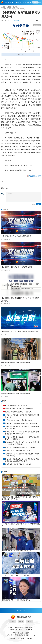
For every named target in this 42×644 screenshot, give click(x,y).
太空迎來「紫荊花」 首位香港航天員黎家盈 (16, 600)
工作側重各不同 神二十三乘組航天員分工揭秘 (17, 551)
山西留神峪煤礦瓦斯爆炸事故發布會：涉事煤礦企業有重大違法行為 (22, 428)
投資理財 (15, 7)
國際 (25, 2)
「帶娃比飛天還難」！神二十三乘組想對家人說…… (19, 575)
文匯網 (3, 7)
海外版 (30, 621)
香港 (9, 2)
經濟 (21, 2)
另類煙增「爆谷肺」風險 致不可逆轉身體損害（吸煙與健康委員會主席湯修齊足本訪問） (22, 460)
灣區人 (17, 2)
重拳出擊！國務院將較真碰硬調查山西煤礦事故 (20, 447)
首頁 (6, 2)
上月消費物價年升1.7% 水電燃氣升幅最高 (16, 236)
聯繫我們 (12, 639)
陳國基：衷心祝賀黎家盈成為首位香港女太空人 (20, 451)
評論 (28, 2)
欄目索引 (21, 611)
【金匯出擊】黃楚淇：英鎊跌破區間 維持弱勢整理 (20, 332)
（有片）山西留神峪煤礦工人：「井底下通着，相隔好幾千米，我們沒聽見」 (22, 438)
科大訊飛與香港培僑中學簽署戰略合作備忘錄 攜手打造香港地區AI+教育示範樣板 (22, 433)
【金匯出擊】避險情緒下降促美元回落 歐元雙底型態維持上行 (20, 300)
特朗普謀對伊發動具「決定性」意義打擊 (18, 464)
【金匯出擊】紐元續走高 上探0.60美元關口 (17, 267)
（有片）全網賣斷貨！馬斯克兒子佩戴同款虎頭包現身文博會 (22, 416)
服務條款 (30, 639)
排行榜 (4, 401)
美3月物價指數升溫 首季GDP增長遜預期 (16, 363)
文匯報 (9, 7)
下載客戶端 (35, 2)
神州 (13, 2)
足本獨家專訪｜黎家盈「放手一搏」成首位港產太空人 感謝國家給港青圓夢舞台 (22, 443)
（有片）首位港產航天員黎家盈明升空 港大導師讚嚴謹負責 (21, 525)
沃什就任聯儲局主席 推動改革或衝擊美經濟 (19, 409)
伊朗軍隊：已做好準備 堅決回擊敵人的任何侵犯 (21, 423)
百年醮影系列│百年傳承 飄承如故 (16, 405)
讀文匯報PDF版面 (35, 176)
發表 (38, 204)
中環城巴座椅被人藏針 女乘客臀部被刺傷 (18, 420)
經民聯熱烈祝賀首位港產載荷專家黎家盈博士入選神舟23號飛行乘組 (22, 455)
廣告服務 (21, 639)
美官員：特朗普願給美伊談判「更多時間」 (19, 412)
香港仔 (21, 621)
